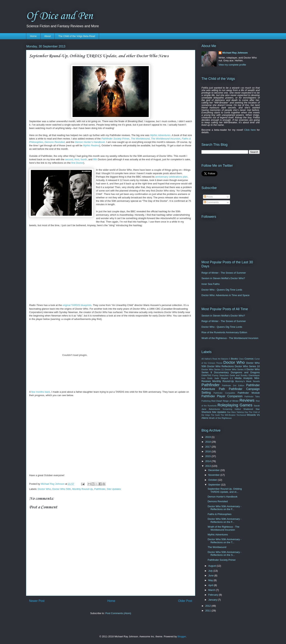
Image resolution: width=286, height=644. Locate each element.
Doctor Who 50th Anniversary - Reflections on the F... (224, 508)
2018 (208, 442)
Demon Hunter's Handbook (222, 497)
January (213, 600)
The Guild (215, 415)
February (214, 595)
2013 (208, 466)
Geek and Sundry (239, 375)
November (214, 475)
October (213, 480)
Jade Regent (221, 378)
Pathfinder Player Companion (222, 396)
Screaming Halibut (232, 409)
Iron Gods (207, 378)
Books (234, 359)
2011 (208, 611)
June (211, 576)
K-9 (231, 378)
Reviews (247, 400)
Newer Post (37, 601)
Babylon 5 (226, 359)
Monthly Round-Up (82, 489)
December (214, 470)
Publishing (206, 401)
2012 (208, 606)
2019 (208, 437)
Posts (208, 197)
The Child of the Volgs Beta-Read (77, 36)
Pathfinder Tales (252, 397)
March (212, 590)
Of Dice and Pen (59, 16)
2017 (208, 447)
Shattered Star (252, 409)
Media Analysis (244, 378)
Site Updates (114, 489)
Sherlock (206, 412)
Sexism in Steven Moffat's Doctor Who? (223, 278)
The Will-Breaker (228, 415)
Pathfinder (100, 489)
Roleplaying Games (235, 405)
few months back (41, 392)
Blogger (182, 636)
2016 (208, 451)
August (213, 566)
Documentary (221, 372)
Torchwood (241, 415)
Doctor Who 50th (62, 489)
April (211, 585)
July (211, 571)
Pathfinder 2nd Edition (233, 386)
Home (33, 36)
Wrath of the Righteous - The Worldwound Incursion (230, 338)
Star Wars (231, 412)
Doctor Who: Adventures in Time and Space (225, 295)
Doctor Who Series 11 (213, 369)
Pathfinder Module (249, 393)
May (211, 580)
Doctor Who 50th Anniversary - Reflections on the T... (224, 541)
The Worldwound (217, 547)
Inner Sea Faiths (211, 284)
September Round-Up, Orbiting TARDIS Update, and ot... (225, 490)
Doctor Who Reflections (220, 366)
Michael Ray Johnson (235, 53)
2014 (208, 461)
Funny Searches (221, 375)
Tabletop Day (242, 412)
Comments (211, 202)
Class (241, 359)
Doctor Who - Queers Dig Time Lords (222, 290)
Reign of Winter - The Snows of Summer (224, 273)
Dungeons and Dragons (245, 372)
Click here (250, 130)
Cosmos (249, 359)
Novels (256, 381)
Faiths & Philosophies (219, 514)
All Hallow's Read (209, 359)
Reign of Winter (231, 401)
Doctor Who (44, 489)
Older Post (185, 601)
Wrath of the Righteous (220, 418)
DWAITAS (206, 375)
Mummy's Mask (243, 381)
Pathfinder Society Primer (222, 560)
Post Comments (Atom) (118, 613)
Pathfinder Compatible (224, 393)
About (47, 36)
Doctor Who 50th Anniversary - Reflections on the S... (224, 554)
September (215, 485)
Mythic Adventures (218, 535)
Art (219, 359)
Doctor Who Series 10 (247, 366)
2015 (208, 456)
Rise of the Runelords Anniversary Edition (224, 332)
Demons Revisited (218, 501)
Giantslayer (254, 375)
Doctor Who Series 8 (235, 369)
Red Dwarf (217, 401)
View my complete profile (232, 65)
